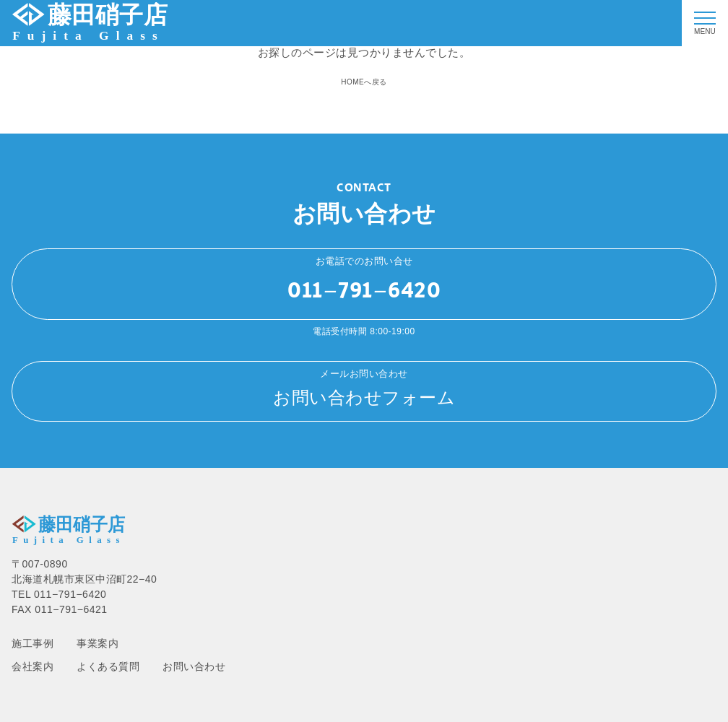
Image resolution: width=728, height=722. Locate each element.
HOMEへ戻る (364, 82)
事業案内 (97, 643)
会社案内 (32, 666)
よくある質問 (108, 666)
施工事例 (32, 643)
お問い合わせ (194, 666)
